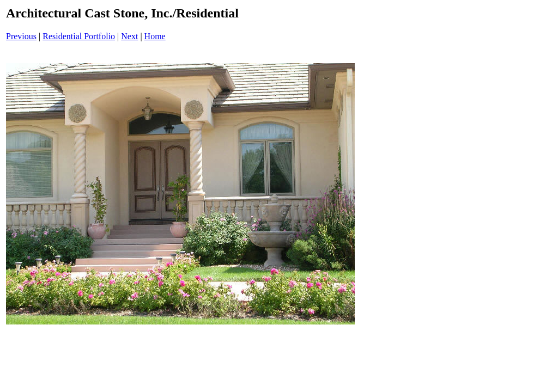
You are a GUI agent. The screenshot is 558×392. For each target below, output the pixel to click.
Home (155, 36)
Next (129, 36)
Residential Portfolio (79, 36)
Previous (21, 36)
